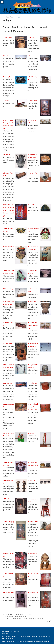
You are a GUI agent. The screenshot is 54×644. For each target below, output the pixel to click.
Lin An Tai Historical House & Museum (27, 7)
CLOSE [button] (2, 2)
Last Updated (6, 631)
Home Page (9, 17)
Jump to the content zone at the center (1, 1)
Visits (3, 634)
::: (1, 15)
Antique (18, 17)
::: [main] (3, 16)
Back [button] (49, 622)
